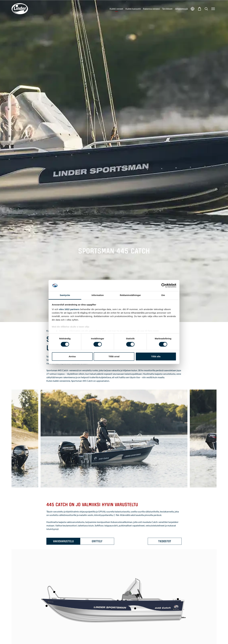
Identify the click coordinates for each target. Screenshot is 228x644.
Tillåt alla (156, 356)
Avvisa (72, 356)
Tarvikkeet (167, 9)
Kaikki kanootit (133, 9)
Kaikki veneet (116, 9)
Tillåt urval (114, 356)
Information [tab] (98, 295)
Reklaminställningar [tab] (130, 295)
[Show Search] (206, 9)
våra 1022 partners (69, 309)
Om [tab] (163, 295)
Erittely (97, 541)
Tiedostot (165, 541)
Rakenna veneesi (151, 9)
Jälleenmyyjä (181, 9)
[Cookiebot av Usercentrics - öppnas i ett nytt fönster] (164, 285)
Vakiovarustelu (63, 541)
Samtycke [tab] (65, 295)
